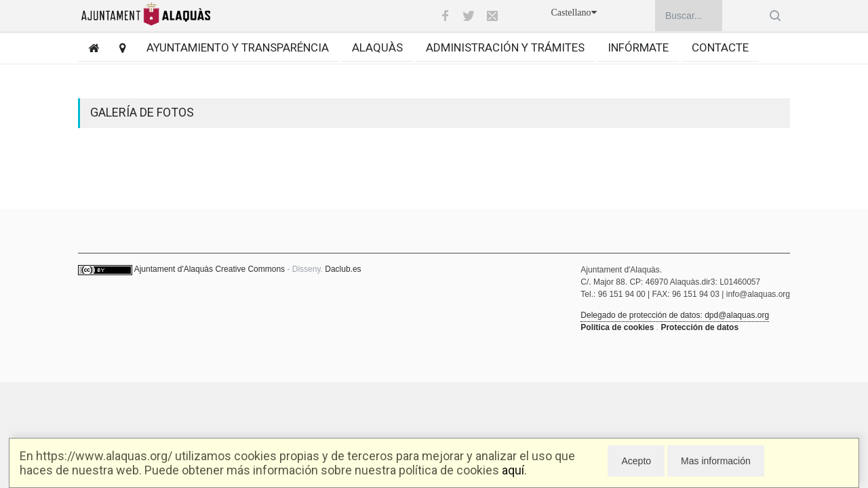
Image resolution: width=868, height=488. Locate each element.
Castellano (573, 13)
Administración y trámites (505, 47)
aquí (513, 470)
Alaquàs (377, 47)
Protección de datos (699, 327)
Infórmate (638, 47)
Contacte (720, 47)
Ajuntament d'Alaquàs (174, 269)
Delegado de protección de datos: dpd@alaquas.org (675, 315)
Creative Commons (250, 269)
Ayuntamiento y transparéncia (238, 47)
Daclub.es (343, 269)
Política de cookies (617, 327)
